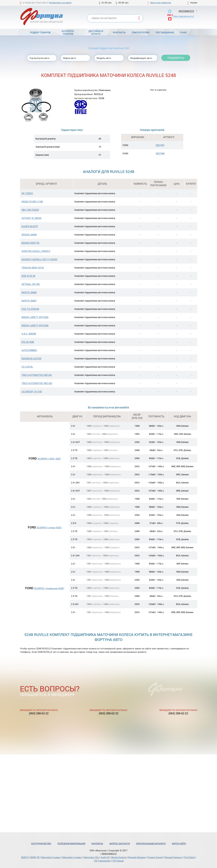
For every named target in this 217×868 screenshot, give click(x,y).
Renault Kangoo (173, 857)
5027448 (160, 153)
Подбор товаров (40, 32)
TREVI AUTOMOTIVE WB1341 (37, 375)
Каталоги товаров (68, 32)
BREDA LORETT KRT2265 (35, 317)
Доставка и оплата (96, 32)
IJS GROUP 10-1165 (32, 391)
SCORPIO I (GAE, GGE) (49, 459)
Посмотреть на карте (60, 3)
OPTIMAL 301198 (30, 284)
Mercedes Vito (91, 857)
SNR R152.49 (28, 276)
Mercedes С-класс (72, 857)
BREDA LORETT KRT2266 (35, 325)
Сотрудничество (41, 843)
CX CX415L (27, 367)
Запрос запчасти (120, 843)
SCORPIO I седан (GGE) (49, 528)
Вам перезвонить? (184, 16)
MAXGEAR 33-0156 (31, 358)
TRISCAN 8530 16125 (33, 268)
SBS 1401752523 (30, 210)
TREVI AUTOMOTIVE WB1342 (37, 383)
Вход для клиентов (161, 3)
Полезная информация (71, 843)
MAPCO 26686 (29, 292)
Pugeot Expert (155, 857)
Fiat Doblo (189, 857)
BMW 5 (25, 857)
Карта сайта (179, 843)
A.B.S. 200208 (29, 334)
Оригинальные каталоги (151, 843)
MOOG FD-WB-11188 (32, 201)
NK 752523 (27, 193)
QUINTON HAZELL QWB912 (36, 251)
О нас (184, 32)
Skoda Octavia (119, 857)
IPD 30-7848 (28, 342)
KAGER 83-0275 (30, 226)
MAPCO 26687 (29, 301)
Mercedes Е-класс (51, 857)
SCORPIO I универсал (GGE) (49, 588)
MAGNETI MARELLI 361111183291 (40, 259)
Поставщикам (165, 32)
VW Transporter (102, 861)
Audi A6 (105, 857)
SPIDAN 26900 (29, 235)
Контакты (119, 32)
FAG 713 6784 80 (30, 309)
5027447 (160, 145)
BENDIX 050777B (30, 243)
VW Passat (118, 861)
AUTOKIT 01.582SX (31, 218)
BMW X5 (35, 857)
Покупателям (141, 32)
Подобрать (176, 58)
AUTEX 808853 (29, 350)
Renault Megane (137, 857)
